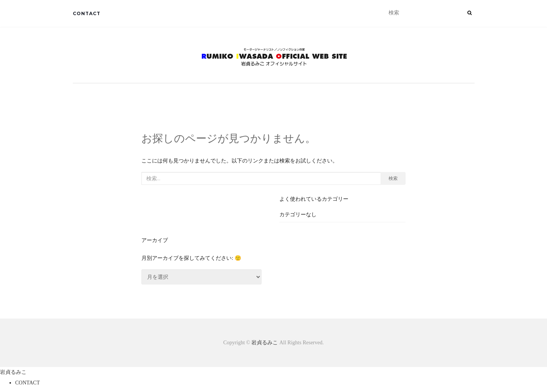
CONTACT (87, 13)
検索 (393, 178)
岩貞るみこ (265, 343)
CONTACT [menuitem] (27, 383)
